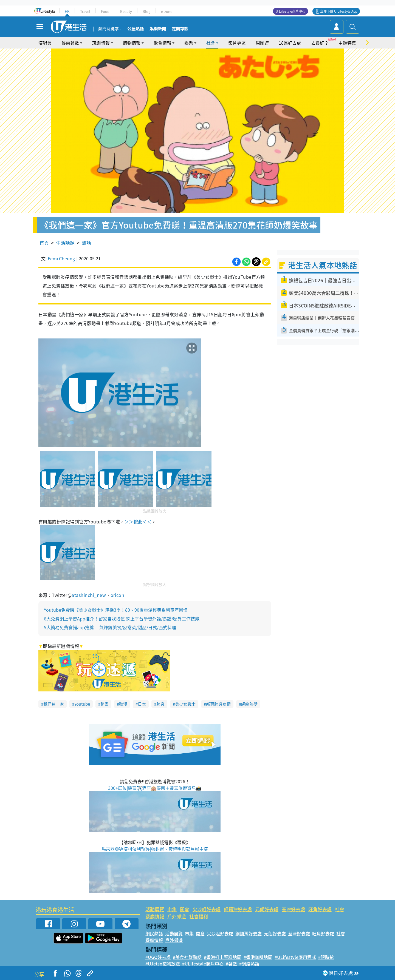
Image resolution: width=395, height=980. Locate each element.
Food (105, 11)
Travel (85, 11)
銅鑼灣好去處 (238, 909)
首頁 (44, 243)
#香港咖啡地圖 (258, 957)
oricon (118, 595)
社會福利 (199, 916)
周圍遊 (262, 43)
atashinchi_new (89, 595)
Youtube (82, 704)
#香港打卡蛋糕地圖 (223, 957)
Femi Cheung (61, 258)
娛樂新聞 (158, 29)
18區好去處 (290, 43)
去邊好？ (320, 43)
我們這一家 (54, 704)
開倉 (185, 909)
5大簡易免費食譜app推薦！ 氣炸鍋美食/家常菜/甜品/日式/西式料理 (110, 627)
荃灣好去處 (293, 909)
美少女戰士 (185, 704)
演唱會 (45, 43)
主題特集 (347, 43)
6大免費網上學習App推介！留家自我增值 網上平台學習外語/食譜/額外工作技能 (122, 619)
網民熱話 (154, 933)
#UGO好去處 (158, 957)
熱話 (86, 243)
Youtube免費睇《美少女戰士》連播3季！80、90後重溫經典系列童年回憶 (116, 610)
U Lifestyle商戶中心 (290, 11)
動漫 (123, 704)
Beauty (126, 11)
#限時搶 (326, 957)
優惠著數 (70, 43)
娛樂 (189, 43)
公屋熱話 (136, 29)
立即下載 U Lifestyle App (339, 11)
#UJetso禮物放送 (163, 964)
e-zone (167, 11)
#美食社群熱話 (187, 957)
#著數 (231, 964)
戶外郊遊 (177, 916)
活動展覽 (155, 909)
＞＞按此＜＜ (138, 522)
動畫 (105, 704)
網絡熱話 (249, 704)
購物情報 (132, 43)
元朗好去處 (267, 909)
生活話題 (65, 243)
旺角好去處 (320, 909)
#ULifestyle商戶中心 (203, 964)
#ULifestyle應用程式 (295, 957)
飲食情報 (162, 43)
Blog (146, 11)
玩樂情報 (101, 43)
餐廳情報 (155, 916)
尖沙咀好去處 (207, 909)
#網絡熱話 (249, 964)
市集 (172, 909)
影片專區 (237, 43)
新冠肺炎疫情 (218, 704)
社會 (211, 43)
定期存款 (180, 29)
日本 (142, 704)
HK (67, 11)
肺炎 (160, 704)
